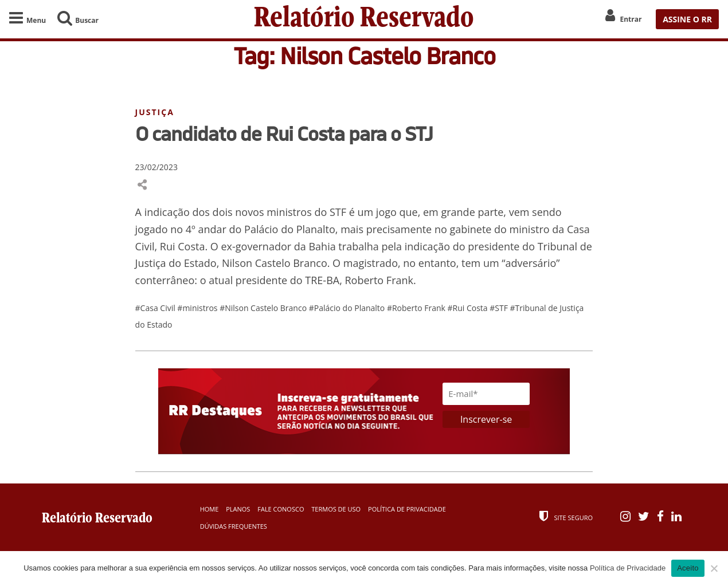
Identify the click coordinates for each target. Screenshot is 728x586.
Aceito (688, 568)
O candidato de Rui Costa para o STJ (284, 133)
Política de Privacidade (407, 509)
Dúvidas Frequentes (234, 526)
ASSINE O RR (687, 19)
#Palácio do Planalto (348, 308)
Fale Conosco (281, 509)
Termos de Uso (336, 509)
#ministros (198, 308)
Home (210, 509)
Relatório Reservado (364, 19)
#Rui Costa (469, 308)
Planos (238, 509)
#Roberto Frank (417, 308)
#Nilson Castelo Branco (264, 308)
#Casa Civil (156, 308)
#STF (500, 308)
